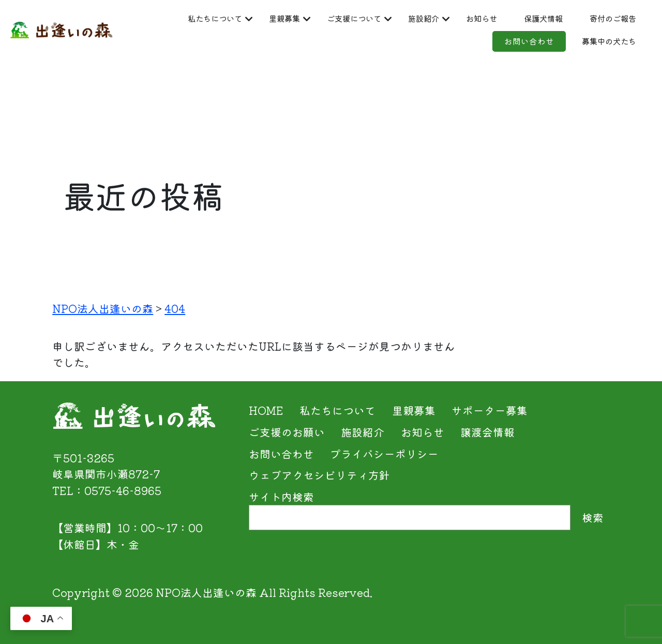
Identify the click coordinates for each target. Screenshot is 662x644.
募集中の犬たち (586, 46)
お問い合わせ (486, 46)
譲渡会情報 (487, 432)
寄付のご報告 (392, 46)
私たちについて (272, 19)
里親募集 (359, 19)
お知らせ (603, 19)
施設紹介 (532, 19)
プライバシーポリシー (384, 454)
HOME (266, 410)
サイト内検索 (281, 497)
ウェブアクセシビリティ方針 (319, 475)
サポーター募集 (490, 410)
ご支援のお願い (287, 432)
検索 (593, 517)
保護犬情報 (305, 46)
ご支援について (446, 19)
